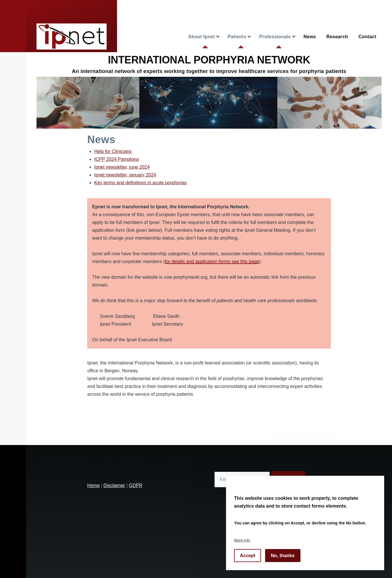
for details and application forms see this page (212, 261)
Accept (248, 556)
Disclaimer (114, 485)
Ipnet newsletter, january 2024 (125, 175)
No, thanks (283, 556)
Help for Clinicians (113, 151)
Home (93, 485)
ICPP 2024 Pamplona (116, 159)
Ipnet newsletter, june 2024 (122, 167)
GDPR (136, 485)
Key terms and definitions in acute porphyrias (140, 183)
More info (242, 540)
